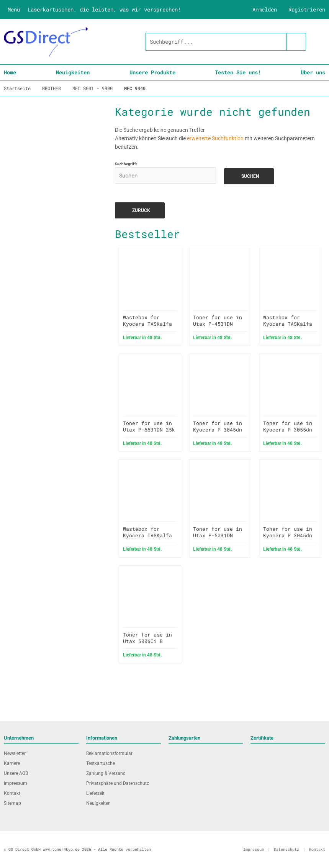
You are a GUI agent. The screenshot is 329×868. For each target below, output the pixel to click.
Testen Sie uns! (238, 72)
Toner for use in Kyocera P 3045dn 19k (218, 430)
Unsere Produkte (152, 72)
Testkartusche (101, 763)
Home (10, 72)
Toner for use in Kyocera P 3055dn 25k (288, 430)
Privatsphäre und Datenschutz (118, 783)
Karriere (12, 763)
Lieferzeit (95, 793)
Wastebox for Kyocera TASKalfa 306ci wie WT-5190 (149, 535)
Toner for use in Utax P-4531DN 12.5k (218, 324)
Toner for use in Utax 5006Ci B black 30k (147, 641)
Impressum (16, 783)
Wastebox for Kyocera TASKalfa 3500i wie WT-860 (288, 324)
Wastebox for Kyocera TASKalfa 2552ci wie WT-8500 (147, 327)
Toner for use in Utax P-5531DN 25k (149, 426)
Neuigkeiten (73, 72)
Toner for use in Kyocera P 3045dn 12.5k (288, 535)
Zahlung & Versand (106, 773)
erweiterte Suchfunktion (215, 138)
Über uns (313, 72)
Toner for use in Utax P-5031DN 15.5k (218, 535)
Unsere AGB (16, 773)
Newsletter (15, 753)
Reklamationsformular (109, 753)
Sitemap (12, 803)
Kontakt (12, 793)
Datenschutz (286, 849)
